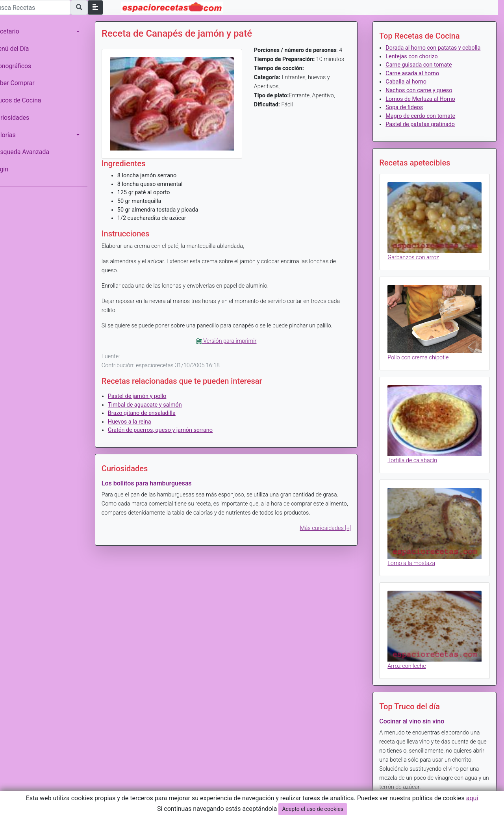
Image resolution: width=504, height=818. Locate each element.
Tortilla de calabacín (416, 461)
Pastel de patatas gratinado (424, 133)
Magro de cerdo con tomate (424, 124)
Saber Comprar (25, 83)
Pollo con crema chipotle (422, 361)
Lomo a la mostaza (415, 561)
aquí (472, 798)
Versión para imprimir (233, 338)
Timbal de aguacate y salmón (156, 401)
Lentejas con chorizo (415, 65)
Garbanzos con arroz (417, 263)
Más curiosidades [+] (329, 525)
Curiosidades (22, 118)
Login (12, 169)
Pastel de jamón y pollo (148, 393)
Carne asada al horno (416, 82)
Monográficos (23, 66)
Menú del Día (22, 49)
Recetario (17, 31)
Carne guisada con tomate (422, 73)
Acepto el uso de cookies (313, 809)
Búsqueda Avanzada (32, 152)
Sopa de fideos (408, 116)
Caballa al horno (410, 90)
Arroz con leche (410, 661)
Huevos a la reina (141, 419)
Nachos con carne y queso (423, 99)
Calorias (15, 135)
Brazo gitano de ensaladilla (153, 410)
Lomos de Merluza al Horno (424, 107)
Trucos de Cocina (28, 100)
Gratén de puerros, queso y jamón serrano (171, 427)
